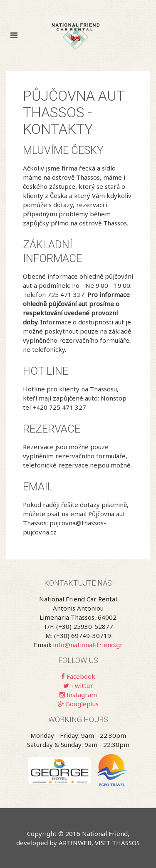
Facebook (78, 676)
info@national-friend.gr (88, 645)
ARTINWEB (75, 843)
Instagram (78, 695)
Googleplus (78, 704)
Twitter (78, 685)
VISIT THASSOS (117, 843)
